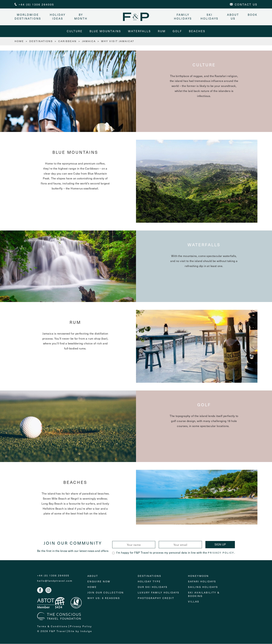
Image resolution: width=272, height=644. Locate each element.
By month (81, 16)
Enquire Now (99, 582)
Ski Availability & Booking (204, 594)
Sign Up (220, 545)
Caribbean (67, 41)
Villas (194, 602)
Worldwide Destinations (28, 16)
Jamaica (89, 41)
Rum (162, 31)
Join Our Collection (106, 593)
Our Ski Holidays (153, 587)
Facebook (40, 590)
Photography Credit (156, 598)
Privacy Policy (221, 553)
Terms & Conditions (52, 626)
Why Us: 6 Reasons (104, 598)
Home (92, 587)
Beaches (197, 31)
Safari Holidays (202, 582)
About (93, 576)
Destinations (41, 41)
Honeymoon (198, 576)
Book (253, 15)
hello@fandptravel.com (55, 581)
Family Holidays (183, 16)
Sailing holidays (203, 587)
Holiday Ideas (58, 16)
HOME (19, 41)
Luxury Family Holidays (159, 593)
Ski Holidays (209, 16)
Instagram (48, 590)
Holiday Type (149, 582)
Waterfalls (139, 31)
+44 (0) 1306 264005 (53, 576)
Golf (177, 31)
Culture (75, 31)
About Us (233, 16)
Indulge (86, 631)
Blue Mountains (105, 31)
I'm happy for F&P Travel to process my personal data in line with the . (174, 553)
